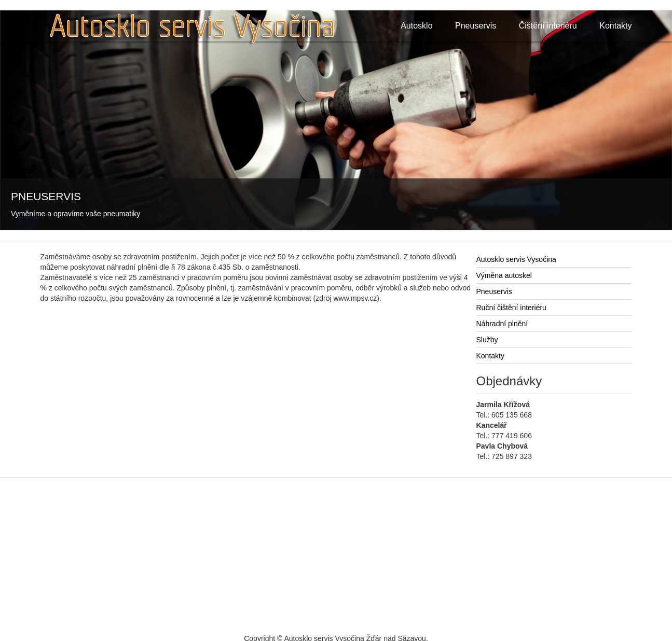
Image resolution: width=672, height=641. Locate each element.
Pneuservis (476, 26)
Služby (487, 340)
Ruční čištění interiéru (511, 308)
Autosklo (416, 26)
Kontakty (615, 26)
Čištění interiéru (548, 26)
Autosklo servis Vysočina (516, 259)
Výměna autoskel (504, 275)
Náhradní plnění (502, 324)
